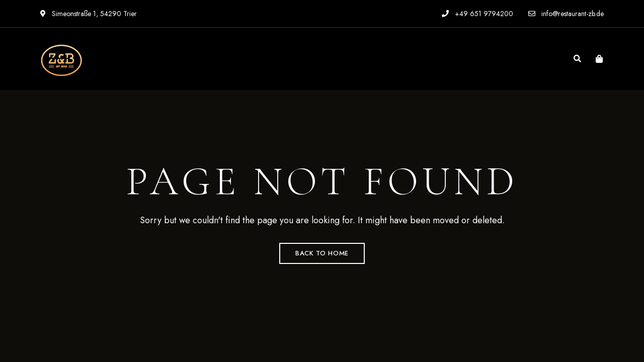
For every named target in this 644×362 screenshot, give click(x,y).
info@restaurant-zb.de (566, 14)
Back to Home (322, 253)
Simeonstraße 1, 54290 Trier (89, 14)
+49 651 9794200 (477, 14)
